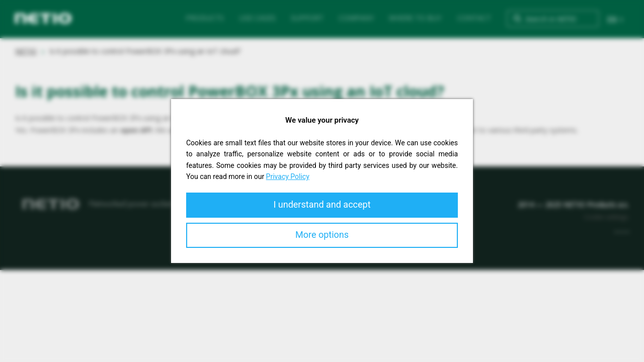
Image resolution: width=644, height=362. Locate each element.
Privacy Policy (288, 176)
